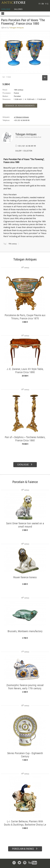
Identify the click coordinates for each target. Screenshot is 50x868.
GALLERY (18, 151)
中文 (47, 4)
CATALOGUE (6, 9)
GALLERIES (18, 9)
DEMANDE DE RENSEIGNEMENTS (20, 106)
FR (39, 4)
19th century (13, 244)
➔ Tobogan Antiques (21, 117)
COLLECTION (28, 151)
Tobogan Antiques (26, 134)
